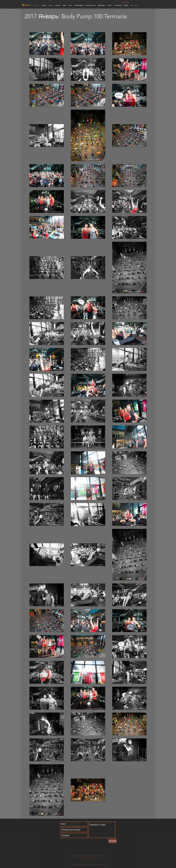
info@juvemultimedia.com (88, 858)
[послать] (113, 841)
